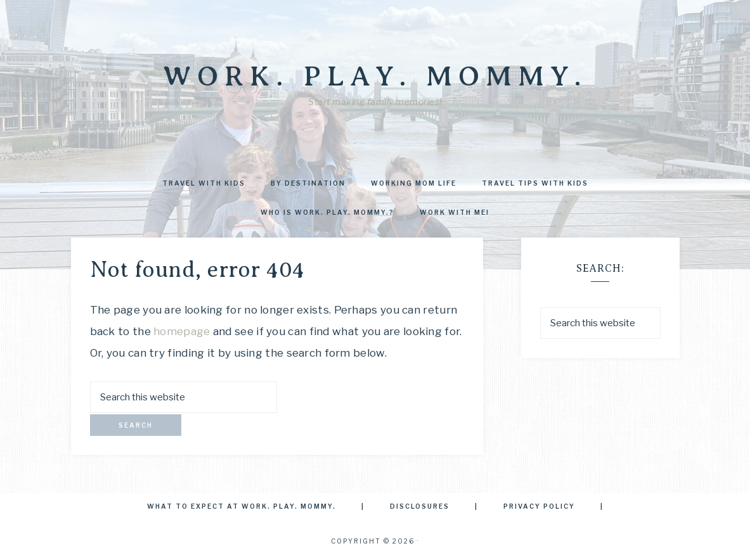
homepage (182, 331)
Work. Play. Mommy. (375, 76)
